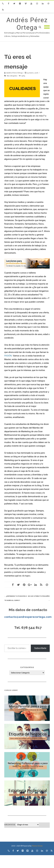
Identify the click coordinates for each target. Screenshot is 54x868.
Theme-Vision (37, 846)
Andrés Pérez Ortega (27, 24)
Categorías (27, 667)
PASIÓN (8, 356)
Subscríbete (40, 648)
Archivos (10, 825)
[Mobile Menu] (47, 27)
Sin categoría (12, 76)
